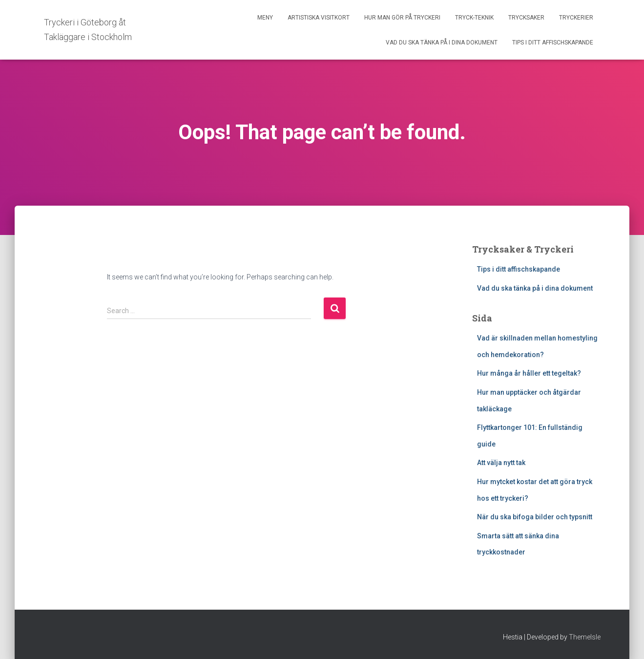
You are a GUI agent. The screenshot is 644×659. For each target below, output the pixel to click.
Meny (265, 18)
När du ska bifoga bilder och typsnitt (535, 517)
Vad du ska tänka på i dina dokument (442, 43)
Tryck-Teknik (474, 18)
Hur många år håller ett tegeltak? (529, 373)
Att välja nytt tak (501, 463)
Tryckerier (576, 18)
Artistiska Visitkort (319, 18)
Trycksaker (526, 18)
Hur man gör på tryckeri (402, 18)
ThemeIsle (585, 637)
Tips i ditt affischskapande (553, 43)
